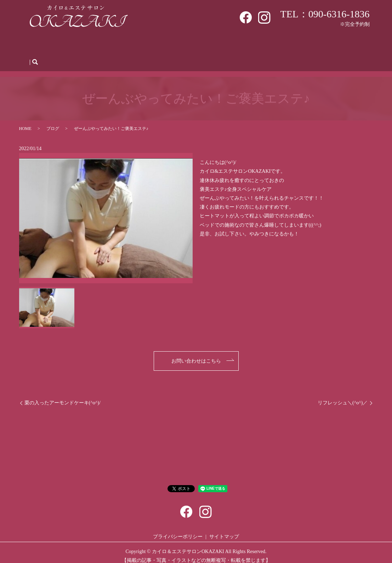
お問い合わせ (340, 44)
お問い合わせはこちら (196, 354)
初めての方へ (109, 44)
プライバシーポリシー (178, 530)
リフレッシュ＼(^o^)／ (343, 396)
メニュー (143, 44)
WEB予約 (174, 44)
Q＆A (235, 44)
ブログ (308, 44)
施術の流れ (206, 44)
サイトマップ (224, 530)
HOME (42, 44)
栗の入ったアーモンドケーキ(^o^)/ (63, 396)
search (35, 56)
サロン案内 (72, 44)
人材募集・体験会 (271, 44)
